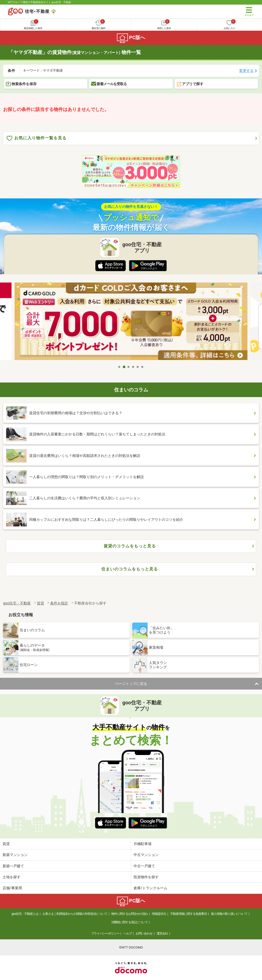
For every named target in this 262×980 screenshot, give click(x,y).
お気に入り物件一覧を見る (37, 138)
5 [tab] (138, 367)
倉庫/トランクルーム (150, 888)
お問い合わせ (144, 933)
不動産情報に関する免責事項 (188, 914)
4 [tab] (133, 367)
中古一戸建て (144, 866)
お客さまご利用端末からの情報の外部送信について (75, 914)
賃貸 (6, 844)
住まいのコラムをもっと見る (130, 569)
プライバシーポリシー (105, 933)
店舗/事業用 (12, 888)
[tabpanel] (131, 322)
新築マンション (15, 855)
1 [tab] (119, 367)
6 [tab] (143, 367)
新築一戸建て (13, 866)
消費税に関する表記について (130, 922)
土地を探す (12, 877)
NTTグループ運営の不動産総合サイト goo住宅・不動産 (40, 2)
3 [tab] (129, 367)
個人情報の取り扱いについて (229, 914)
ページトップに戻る (131, 684)
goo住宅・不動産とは (25, 914)
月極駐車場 (143, 844)
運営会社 (162, 933)
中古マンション (146, 855)
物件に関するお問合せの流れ (130, 914)
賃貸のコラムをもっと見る (130, 546)
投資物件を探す (146, 877)
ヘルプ (128, 933)
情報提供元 (159, 914)
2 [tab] (124, 367)
